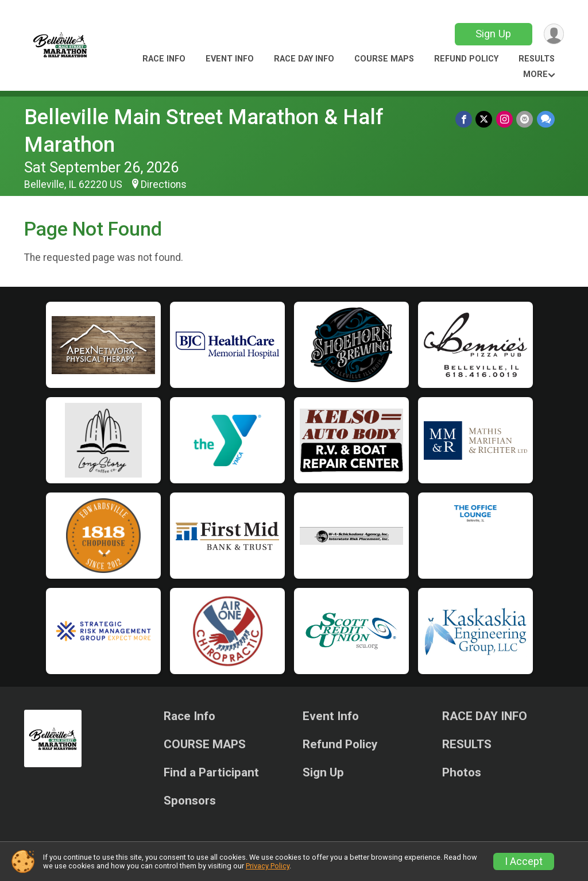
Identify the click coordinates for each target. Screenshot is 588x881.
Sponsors (190, 801)
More (535, 74)
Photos (462, 773)
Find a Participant (211, 773)
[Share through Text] (546, 119)
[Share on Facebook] (465, 119)
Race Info (164, 59)
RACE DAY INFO (304, 59)
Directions (164, 184)
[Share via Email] (525, 119)
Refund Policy (466, 59)
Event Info (230, 59)
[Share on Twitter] (485, 119)
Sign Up (493, 34)
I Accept (524, 861)
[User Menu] (553, 34)
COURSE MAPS (384, 59)
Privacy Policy (268, 866)
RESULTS (537, 59)
